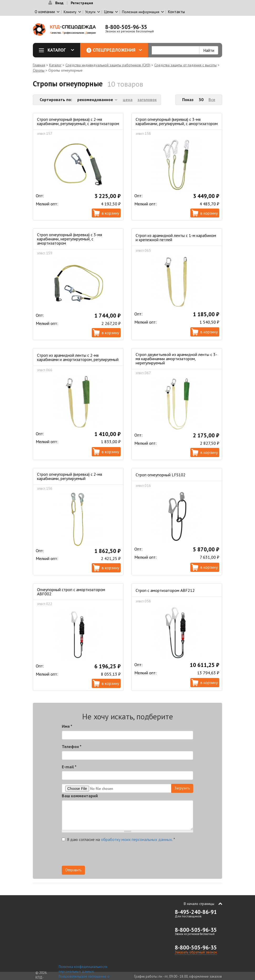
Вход (59, 3)
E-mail (69, 767)
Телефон (72, 746)
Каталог (58, 50)
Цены (109, 12)
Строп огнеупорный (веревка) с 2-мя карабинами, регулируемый (70, 476)
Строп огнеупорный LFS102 (161, 475)
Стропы (39, 70)
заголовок (147, 100)
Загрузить (182, 788)
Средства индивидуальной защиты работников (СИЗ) (108, 65)
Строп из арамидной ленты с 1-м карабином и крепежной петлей (176, 237)
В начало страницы (199, 904)
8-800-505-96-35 (126, 27)
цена (128, 100)
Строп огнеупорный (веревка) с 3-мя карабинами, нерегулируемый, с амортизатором (70, 239)
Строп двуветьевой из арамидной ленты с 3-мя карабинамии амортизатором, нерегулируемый (176, 359)
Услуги (90, 12)
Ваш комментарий (80, 796)
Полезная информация (141, 12)
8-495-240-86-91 (196, 912)
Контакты (176, 12)
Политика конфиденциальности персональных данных (83, 969)
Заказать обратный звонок (196, 952)
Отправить (73, 870)
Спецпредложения (117, 50)
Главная (39, 65)
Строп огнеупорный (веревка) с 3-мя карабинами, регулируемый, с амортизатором (177, 121)
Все (212, 100)
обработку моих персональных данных (136, 839)
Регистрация (82, 3)
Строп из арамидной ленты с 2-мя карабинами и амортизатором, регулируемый (78, 357)
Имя (67, 726)
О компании (45, 12)
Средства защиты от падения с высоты (185, 65)
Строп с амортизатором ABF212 (165, 590)
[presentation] (146, 855)
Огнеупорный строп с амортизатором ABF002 (71, 592)
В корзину (110, 213)
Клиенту (70, 12)
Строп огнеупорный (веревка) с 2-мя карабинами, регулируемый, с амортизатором (78, 121)
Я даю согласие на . (118, 839)
